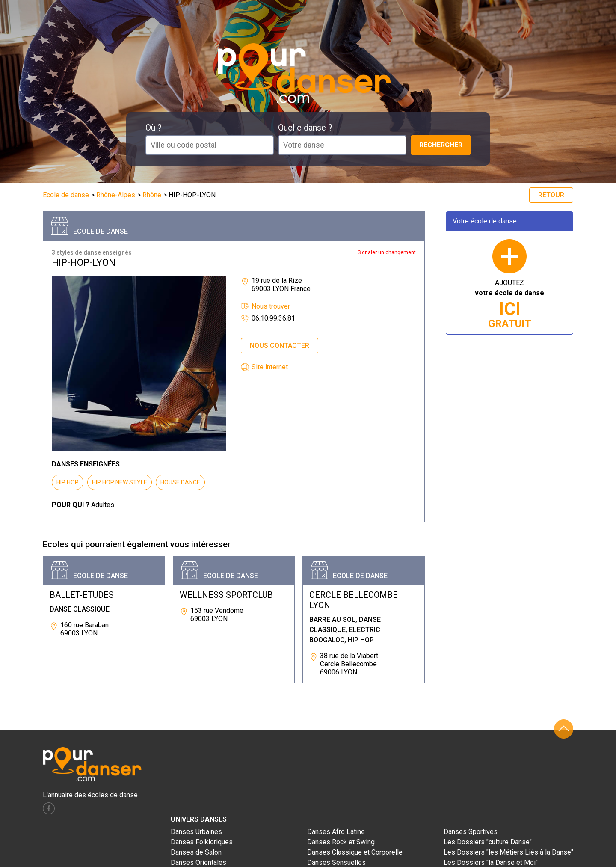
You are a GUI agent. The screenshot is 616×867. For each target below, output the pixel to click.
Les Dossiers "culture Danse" (488, 842)
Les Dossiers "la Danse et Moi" (491, 863)
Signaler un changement (387, 252)
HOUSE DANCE (180, 482)
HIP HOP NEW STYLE (120, 482)
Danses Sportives (471, 832)
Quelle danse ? (305, 128)
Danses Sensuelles (336, 863)
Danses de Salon (196, 852)
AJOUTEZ (509, 304)
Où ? (154, 128)
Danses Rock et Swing (341, 842)
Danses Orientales (198, 863)
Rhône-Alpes (116, 195)
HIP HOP (68, 482)
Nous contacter (280, 346)
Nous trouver (271, 306)
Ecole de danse (66, 195)
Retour (551, 195)
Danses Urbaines (196, 832)
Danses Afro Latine (336, 832)
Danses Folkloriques (202, 842)
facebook (49, 808)
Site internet (270, 367)
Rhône (152, 195)
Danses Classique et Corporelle (355, 852)
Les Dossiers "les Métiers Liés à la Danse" (508, 852)
